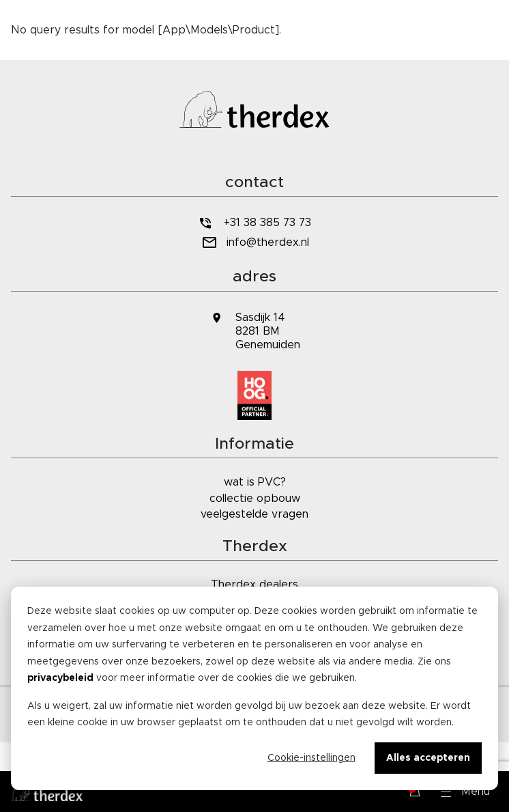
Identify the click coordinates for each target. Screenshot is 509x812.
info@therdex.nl (254, 243)
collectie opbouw (255, 499)
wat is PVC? (255, 482)
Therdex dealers (254, 585)
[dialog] (254, 688)
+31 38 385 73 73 (254, 223)
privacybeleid (60, 678)
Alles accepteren (428, 758)
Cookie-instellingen (311, 758)
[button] (465, 792)
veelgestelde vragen (254, 514)
